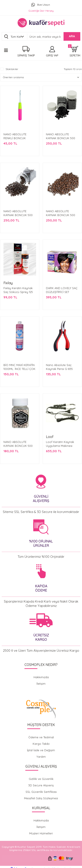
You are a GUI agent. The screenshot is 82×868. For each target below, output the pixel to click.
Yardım (41, 757)
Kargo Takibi (41, 744)
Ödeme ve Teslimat (41, 737)
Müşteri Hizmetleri (41, 833)
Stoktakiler (12, 69)
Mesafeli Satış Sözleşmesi (41, 798)
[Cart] (75, 52)
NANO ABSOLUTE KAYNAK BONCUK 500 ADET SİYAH (61, 138)
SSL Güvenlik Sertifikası (41, 792)
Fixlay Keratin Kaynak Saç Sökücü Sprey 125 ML (18, 292)
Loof (50, 437)
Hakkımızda (41, 677)
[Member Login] (52, 52)
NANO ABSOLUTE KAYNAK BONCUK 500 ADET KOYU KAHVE (18, 215)
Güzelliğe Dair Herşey (41, 11)
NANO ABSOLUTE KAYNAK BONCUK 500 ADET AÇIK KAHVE (61, 215)
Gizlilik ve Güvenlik (41, 779)
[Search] (54, 37)
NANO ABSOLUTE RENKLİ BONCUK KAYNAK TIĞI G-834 (16, 138)
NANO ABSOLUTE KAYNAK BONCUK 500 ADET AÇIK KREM (18, 446)
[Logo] (41, 23)
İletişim (41, 684)
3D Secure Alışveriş (41, 785)
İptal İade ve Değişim (41, 750)
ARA (72, 36)
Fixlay (8, 283)
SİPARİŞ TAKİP (26, 55)
